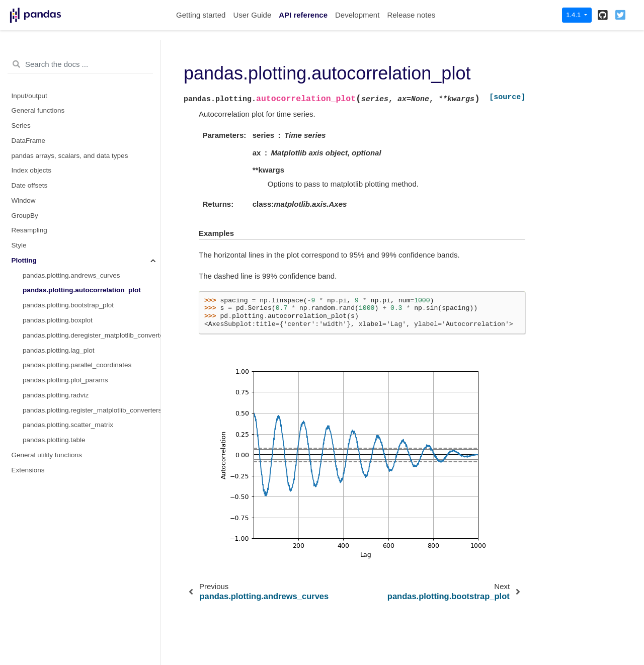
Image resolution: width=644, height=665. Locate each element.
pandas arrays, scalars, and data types (70, 156)
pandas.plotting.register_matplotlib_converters (92, 410)
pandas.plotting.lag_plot (59, 350)
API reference (303, 15)
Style (19, 245)
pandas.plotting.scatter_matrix (68, 425)
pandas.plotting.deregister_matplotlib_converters (92, 335)
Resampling (29, 230)
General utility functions (47, 455)
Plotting (24, 260)
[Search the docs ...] (80, 64)
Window (24, 200)
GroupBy (25, 216)
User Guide (252, 15)
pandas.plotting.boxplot (58, 320)
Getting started (201, 15)
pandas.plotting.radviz (56, 395)
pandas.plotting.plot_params (65, 380)
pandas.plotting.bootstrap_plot (68, 305)
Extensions (28, 470)
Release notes (411, 15)
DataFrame (29, 141)
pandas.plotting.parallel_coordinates (77, 365)
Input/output (29, 96)
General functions (38, 110)
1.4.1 (574, 15)
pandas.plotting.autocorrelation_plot (82, 290)
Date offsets (30, 185)
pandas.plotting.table (54, 440)
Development (357, 15)
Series (21, 126)
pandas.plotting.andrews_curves (71, 275)
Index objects (32, 170)
